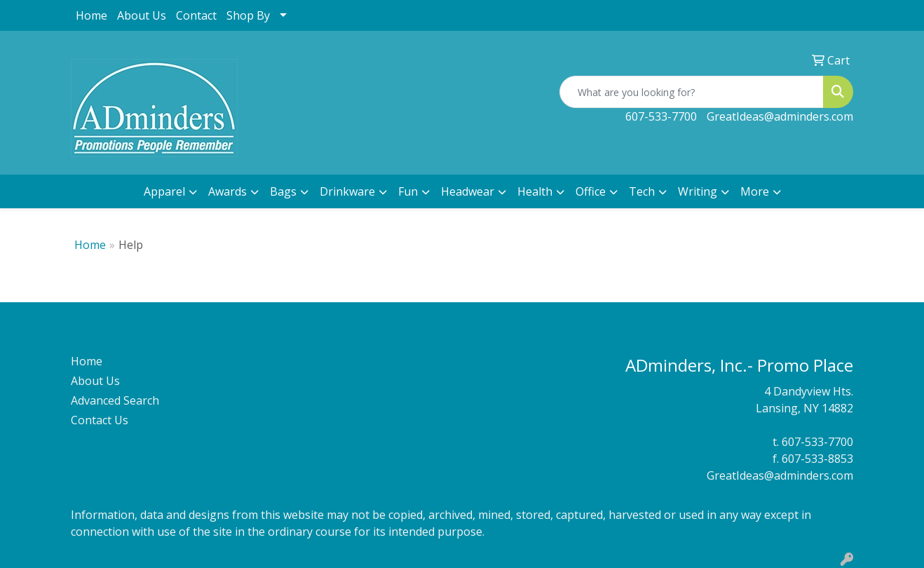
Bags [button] (283, 191)
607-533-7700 (661, 116)
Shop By (248, 15)
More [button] (755, 191)
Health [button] (535, 191)
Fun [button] (408, 191)
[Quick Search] (692, 92)
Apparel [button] (164, 191)
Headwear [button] (468, 191)
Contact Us (100, 420)
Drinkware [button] (347, 191)
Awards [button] (227, 191)
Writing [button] (698, 191)
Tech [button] (642, 191)
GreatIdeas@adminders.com (780, 116)
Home (91, 15)
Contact (196, 15)
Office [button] (591, 191)
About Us (142, 15)
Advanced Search (115, 400)
